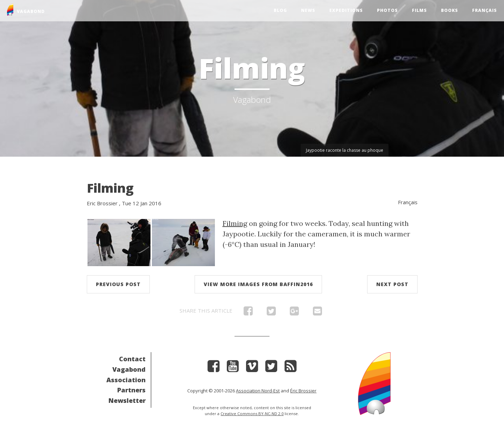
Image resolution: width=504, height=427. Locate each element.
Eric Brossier (102, 203)
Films (419, 10)
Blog (280, 10)
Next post (392, 284)
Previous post (118, 284)
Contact (132, 359)
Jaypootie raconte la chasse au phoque (345, 150)
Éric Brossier (303, 391)
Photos (387, 10)
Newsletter (127, 400)
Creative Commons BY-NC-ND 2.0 (252, 414)
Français (485, 10)
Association (126, 380)
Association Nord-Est (258, 391)
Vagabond (129, 369)
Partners (131, 390)
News (308, 10)
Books (450, 10)
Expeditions (346, 10)
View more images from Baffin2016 (258, 284)
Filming (110, 188)
